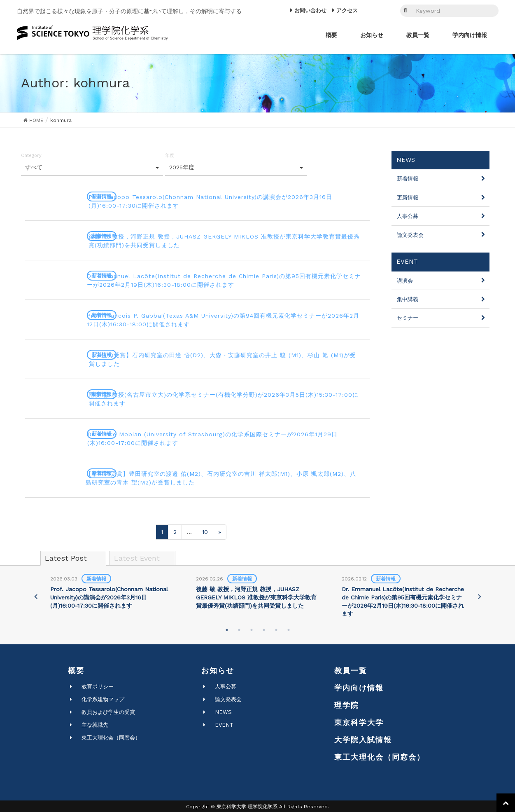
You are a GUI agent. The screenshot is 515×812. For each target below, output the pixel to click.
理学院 (347, 704)
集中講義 (408, 299)
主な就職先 (95, 724)
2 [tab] (239, 629)
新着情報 (408, 179)
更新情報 (408, 198)
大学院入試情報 (363, 738)
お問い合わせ (310, 11)
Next (480, 595)
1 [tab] (227, 629)
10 (205, 531)
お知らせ (218, 669)
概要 (76, 669)
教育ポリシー (98, 685)
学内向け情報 (359, 687)
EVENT (224, 724)
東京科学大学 (359, 721)
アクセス (347, 11)
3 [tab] (252, 629)
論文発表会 (410, 235)
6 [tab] (289, 629)
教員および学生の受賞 (108, 711)
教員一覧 (351, 669)
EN (384, 11)
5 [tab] (276, 629)
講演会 (405, 281)
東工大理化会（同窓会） (111, 736)
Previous (35, 595)
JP (373, 11)
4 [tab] (264, 629)
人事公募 (408, 216)
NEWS (223, 711)
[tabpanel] (112, 591)
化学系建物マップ (103, 698)
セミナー (408, 318)
